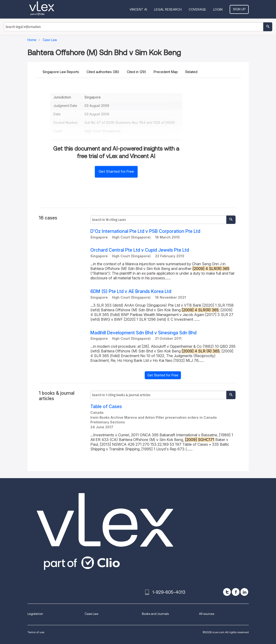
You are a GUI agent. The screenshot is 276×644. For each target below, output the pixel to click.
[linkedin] (244, 592)
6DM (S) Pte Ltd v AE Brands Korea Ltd (131, 291)
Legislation (35, 614)
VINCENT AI (138, 9)
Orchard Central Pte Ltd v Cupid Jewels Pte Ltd (140, 250)
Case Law (92, 614)
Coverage (197, 9)
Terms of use (36, 632)
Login (218, 9)
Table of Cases (106, 407)
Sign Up (239, 9)
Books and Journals (155, 614)
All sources (207, 614)
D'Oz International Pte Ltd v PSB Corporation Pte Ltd (145, 231)
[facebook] (236, 592)
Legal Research (168, 9)
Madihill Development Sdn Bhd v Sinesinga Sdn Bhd (143, 333)
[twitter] (227, 592)
